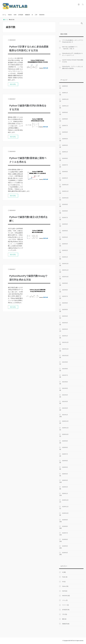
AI (32, 15)
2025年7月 (65, 126)
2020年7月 (65, 454)
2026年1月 (65, 93)
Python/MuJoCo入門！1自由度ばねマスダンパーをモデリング (73, 54)
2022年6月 (65, 303)
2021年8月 (65, 369)
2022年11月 (65, 270)
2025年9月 (65, 112)
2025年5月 (65, 139)
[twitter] (79, 4)
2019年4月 (65, 553)
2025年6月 (65, 132)
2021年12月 (65, 342)
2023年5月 (65, 231)
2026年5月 (65, 86)
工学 (36, 15)
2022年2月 (65, 329)
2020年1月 (65, 493)
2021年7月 (65, 375)
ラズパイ (64, 605)
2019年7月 (65, 533)
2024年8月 (65, 158)
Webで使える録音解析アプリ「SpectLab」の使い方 (70, 48)
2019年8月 (65, 526)
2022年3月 (65, 323)
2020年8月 (65, 447)
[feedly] (83, 4)
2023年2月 (65, 250)
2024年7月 (65, 165)
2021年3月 (65, 401)
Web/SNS (42, 15)
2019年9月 (65, 520)
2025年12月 (65, 99)
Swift (15, 15)
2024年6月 (65, 172)
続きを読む (13, 84)
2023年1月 (65, 257)
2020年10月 (65, 434)
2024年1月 (65, 178)
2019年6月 (65, 539)
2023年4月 (65, 237)
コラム (64, 600)
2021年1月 (65, 415)
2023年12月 (65, 185)
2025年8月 (65, 119)
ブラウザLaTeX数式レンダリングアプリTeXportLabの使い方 (73, 41)
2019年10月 (65, 513)
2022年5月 (65, 309)
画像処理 (27, 15)
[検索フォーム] (70, 23)
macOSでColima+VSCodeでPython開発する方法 (73, 61)
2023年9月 (65, 204)
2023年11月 (65, 191)
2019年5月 (65, 546)
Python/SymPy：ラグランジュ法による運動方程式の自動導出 (72, 67)
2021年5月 (65, 388)
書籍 (63, 619)
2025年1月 (65, 152)
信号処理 (21, 15)
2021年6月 (65, 382)
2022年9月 (65, 283)
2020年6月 (65, 461)
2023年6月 (65, 224)
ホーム (4, 15)
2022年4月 (65, 316)
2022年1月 (65, 336)
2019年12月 (65, 500)
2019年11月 (65, 507)
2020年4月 (65, 474)
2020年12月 (65, 421)
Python (10, 15)
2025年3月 (65, 145)
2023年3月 (65, 244)
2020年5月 (65, 467)
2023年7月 (65, 218)
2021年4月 (65, 395)
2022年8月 (65, 290)
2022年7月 (65, 296)
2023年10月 (65, 198)
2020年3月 (65, 480)
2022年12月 (65, 264)
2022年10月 (65, 277)
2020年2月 (65, 487)
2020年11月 (65, 428)
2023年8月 (65, 211)
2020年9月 (65, 441)
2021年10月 (65, 356)
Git (63, 582)
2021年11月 (65, 349)
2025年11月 (65, 106)
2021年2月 (65, 408)
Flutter (64, 577)
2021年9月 (65, 362)
